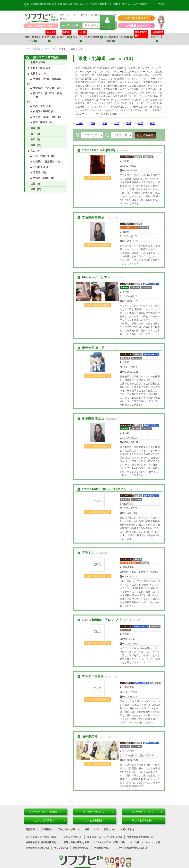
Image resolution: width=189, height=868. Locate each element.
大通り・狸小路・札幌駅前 (47, 79)
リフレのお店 (61, 848)
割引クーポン (49, 38)
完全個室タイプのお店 (37, 848)
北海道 (80, 123)
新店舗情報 (95, 37)
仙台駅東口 (39, 167)
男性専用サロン (81, 848)
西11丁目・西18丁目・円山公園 (48, 95)
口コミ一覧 (65, 36)
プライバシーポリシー (68, 829)
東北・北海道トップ (33, 39)
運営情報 (30, 829)
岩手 (105, 123)
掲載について (92, 829)
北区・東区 (39, 106)
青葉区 (37, 173)
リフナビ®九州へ (147, 820)
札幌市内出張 (38, 68)
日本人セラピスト (73, 837)
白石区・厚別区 (41, 111)
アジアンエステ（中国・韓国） (42, 837)
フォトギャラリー (80, 38)
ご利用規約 (46, 829)
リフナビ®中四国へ (97, 820)
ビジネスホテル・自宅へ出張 (109, 842)
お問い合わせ (127, 829)
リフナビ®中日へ (147, 812)
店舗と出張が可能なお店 (76, 842)
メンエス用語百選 (111, 39)
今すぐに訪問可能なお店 (140, 837)
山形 (141, 123)
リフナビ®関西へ (49, 820)
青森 (93, 123)
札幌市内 (35, 74)
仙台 (33, 151)
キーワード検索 (70, 25)
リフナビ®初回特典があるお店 (131, 848)
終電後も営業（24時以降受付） (42, 842)
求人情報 (126, 37)
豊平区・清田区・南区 (45, 117)
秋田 (117, 123)
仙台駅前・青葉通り (44, 162)
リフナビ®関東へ (98, 812)
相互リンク (157, 38)
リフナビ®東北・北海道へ (47, 812)
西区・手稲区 (40, 122)
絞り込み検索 (145, 135)
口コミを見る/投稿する (97, 178)
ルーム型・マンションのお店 (145, 842)
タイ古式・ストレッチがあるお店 (104, 837)
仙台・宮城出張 (41, 156)
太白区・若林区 (41, 178)
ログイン (107, 22)
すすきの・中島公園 (44, 88)
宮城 (129, 123)
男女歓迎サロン (102, 848)
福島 (152, 123)
